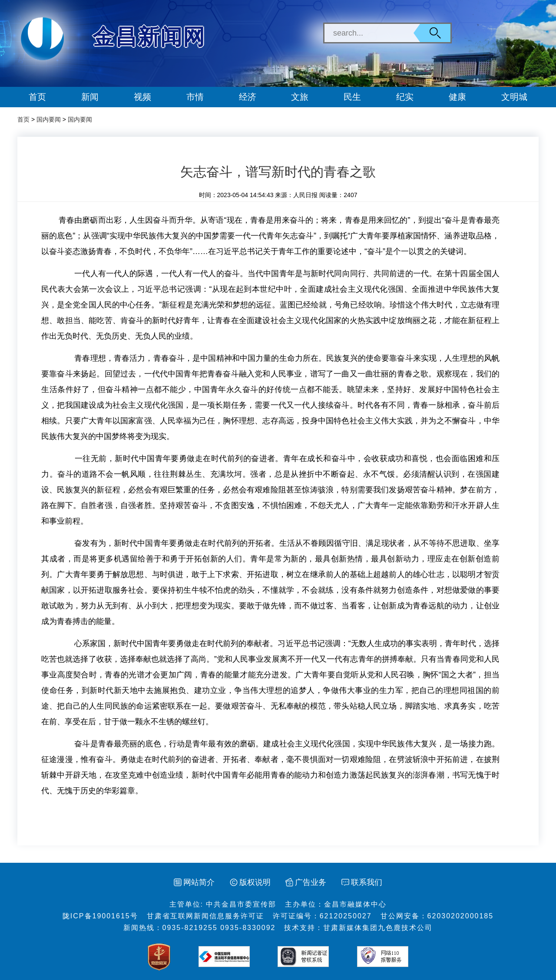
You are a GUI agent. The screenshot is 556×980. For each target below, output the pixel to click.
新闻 (90, 97)
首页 (37, 97)
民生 (352, 97)
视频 (142, 97)
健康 (457, 97)
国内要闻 (49, 119)
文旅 (300, 97)
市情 (195, 97)
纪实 (405, 97)
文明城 (514, 97)
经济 (248, 97)
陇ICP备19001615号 (100, 916)
